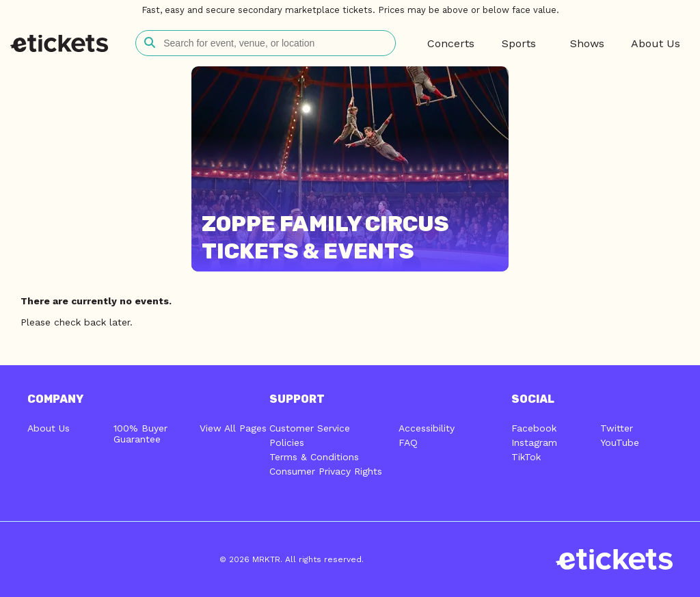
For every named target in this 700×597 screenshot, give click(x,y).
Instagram (534, 442)
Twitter (617, 428)
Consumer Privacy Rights (326, 471)
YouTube (620, 442)
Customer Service (310, 428)
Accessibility (427, 428)
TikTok (526, 457)
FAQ (408, 442)
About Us (49, 428)
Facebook (534, 428)
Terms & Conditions (314, 457)
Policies (287, 442)
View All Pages (233, 428)
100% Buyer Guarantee (140, 434)
